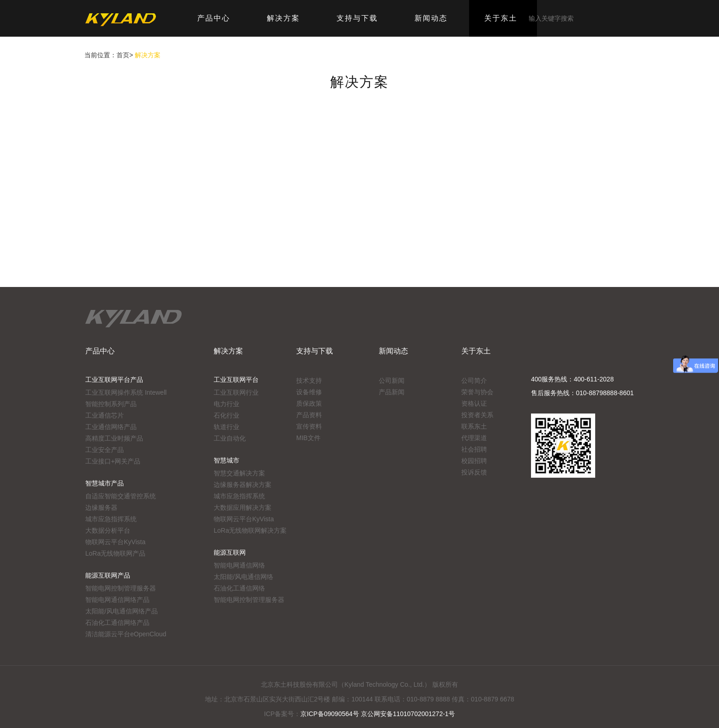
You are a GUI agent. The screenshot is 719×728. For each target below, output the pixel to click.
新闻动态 (393, 351)
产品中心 (100, 351)
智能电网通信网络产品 (117, 600)
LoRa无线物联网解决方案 (250, 530)
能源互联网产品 (108, 575)
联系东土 (474, 426)
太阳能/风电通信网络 (243, 577)
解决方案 (228, 351)
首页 (123, 55)
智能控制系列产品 (111, 404)
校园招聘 (474, 461)
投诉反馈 (474, 472)
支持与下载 (315, 351)
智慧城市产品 (105, 483)
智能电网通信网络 (239, 565)
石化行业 (227, 415)
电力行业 (227, 404)
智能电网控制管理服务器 (121, 588)
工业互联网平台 (236, 380)
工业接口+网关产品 (113, 461)
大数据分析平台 (108, 530)
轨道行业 (227, 427)
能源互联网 (230, 552)
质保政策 (309, 403)
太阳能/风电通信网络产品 (122, 611)
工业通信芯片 (105, 415)
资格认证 (474, 403)
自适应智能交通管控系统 (121, 496)
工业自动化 (230, 438)
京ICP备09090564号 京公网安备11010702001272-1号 (378, 714)
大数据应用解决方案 (243, 507)
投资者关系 (477, 415)
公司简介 (474, 381)
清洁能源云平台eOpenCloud (126, 634)
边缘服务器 (101, 507)
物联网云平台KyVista (115, 542)
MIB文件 (308, 438)
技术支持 (309, 381)
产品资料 (309, 415)
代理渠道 (474, 438)
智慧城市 (227, 460)
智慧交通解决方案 (239, 473)
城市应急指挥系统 (111, 519)
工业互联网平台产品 (114, 380)
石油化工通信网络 (239, 588)
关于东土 (476, 351)
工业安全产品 (105, 450)
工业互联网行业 (236, 392)
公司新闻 (392, 381)
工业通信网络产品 (111, 427)
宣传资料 (309, 426)
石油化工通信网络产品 (117, 623)
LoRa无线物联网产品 (115, 553)
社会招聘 (474, 449)
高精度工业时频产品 (114, 438)
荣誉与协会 (477, 392)
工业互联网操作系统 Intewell (126, 392)
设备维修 (309, 392)
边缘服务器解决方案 (243, 485)
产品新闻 (392, 392)
